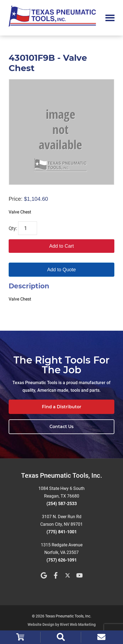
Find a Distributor (62, 407)
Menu (110, 17)
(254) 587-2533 (62, 504)
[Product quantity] (28, 228)
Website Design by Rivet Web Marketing (62, 624)
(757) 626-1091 (62, 560)
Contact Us (61, 427)
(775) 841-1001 (62, 532)
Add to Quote (61, 270)
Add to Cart (61, 246)
